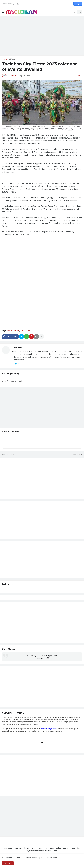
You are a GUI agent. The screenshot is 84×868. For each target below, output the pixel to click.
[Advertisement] (42, 36)
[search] (36, 4)
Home (5, 59)
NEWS (17, 331)
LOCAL (12, 59)
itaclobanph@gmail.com (49, 729)
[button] (3, 12)
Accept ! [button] (8, 863)
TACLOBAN (25, 331)
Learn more (52, 858)
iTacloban (17, 347)
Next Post (77, 454)
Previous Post (9, 454)
